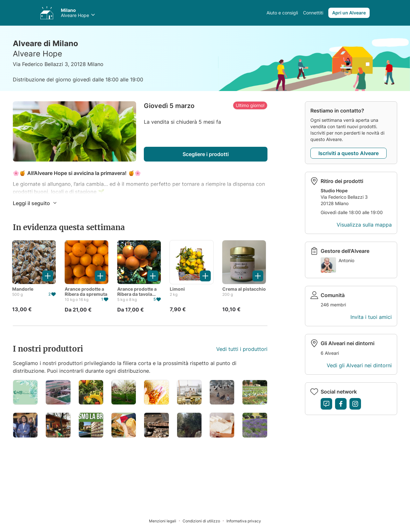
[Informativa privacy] (244, 521)
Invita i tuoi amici (371, 317)
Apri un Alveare (349, 13)
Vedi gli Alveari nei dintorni (359, 365)
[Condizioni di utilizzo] (205, 521)
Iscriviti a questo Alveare (348, 153)
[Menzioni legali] (166, 521)
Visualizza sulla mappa (364, 225)
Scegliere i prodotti (206, 154)
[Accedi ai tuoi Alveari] (47, 13)
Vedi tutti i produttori (242, 349)
